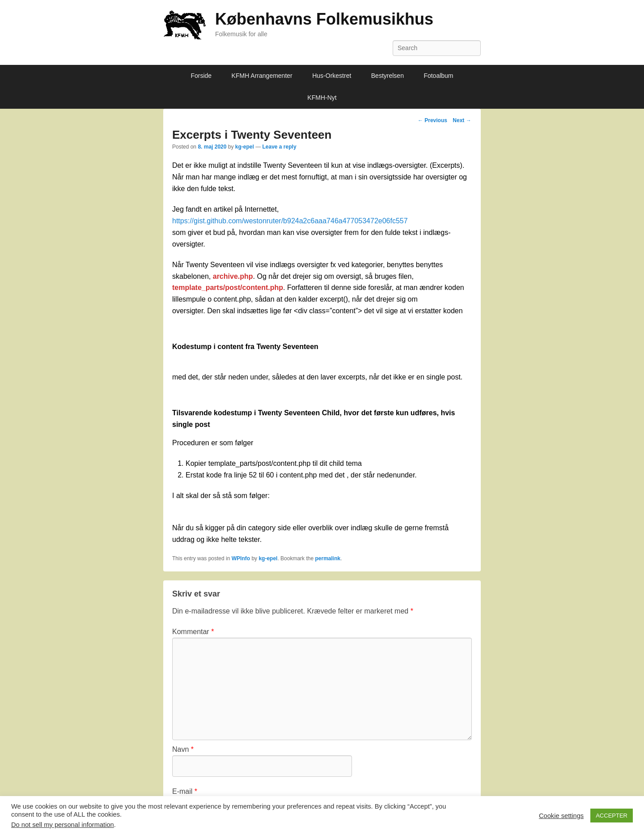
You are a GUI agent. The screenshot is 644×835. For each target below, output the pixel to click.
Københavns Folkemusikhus (324, 19)
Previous (432, 120)
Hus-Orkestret (332, 76)
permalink (328, 558)
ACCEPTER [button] (612, 816)
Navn (183, 749)
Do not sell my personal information (63, 825)
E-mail (185, 791)
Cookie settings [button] (561, 816)
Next (462, 120)
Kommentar (193, 632)
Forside (201, 76)
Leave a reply (280, 147)
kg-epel (245, 147)
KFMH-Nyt (322, 98)
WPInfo (241, 558)
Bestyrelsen (388, 76)
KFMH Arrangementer (262, 76)
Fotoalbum (438, 76)
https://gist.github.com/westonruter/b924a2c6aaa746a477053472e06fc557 (290, 221)
